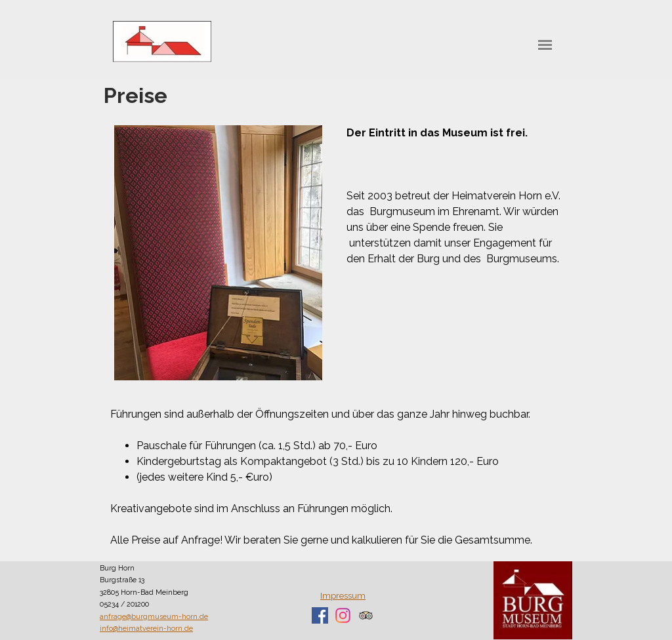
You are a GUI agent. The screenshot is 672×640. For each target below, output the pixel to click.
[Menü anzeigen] (545, 45)
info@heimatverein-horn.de (146, 628)
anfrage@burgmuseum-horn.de (154, 616)
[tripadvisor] (366, 615)
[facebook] (320, 615)
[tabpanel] (454, 196)
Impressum (343, 595)
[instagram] (343, 615)
